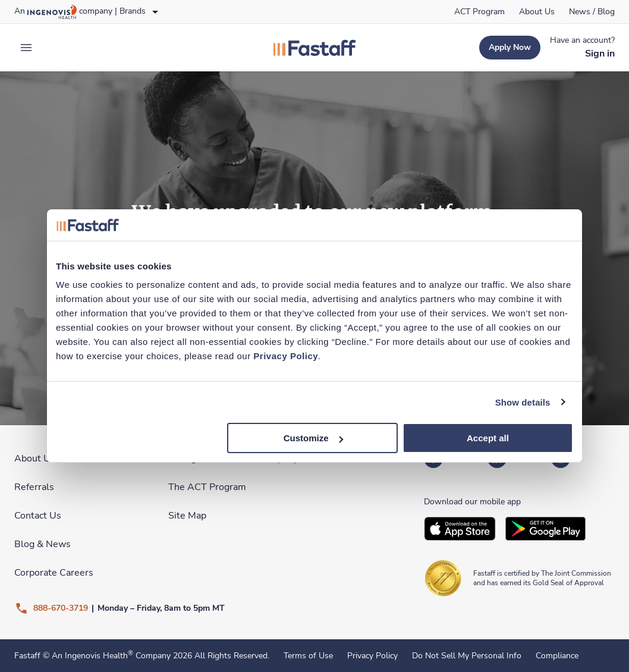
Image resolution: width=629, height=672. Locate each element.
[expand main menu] (26, 48)
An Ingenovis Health (91, 656)
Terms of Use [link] (308, 656)
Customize (313, 438)
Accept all (488, 438)
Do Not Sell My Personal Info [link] (467, 656)
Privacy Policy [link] (372, 656)
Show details (523, 402)
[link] (479, 12)
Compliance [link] (557, 656)
